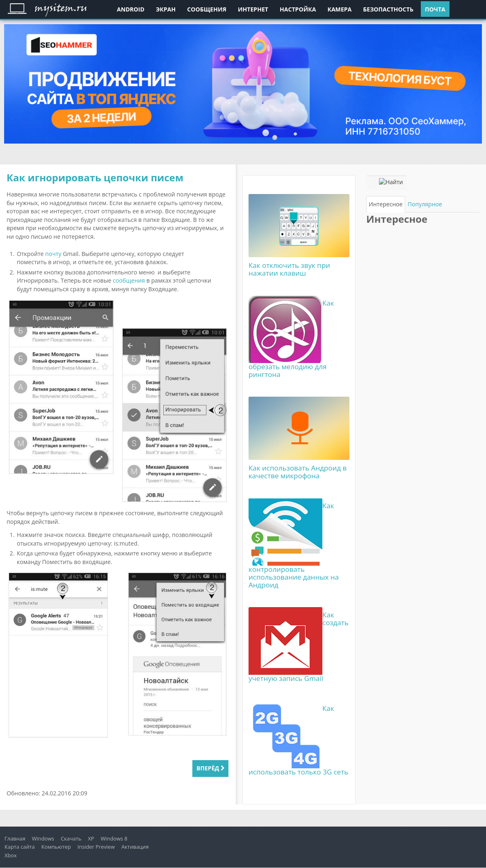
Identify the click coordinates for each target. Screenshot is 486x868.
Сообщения (207, 9)
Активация (135, 847)
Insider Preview (96, 847)
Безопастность (388, 9)
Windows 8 (114, 838)
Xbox (11, 855)
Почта (435, 9)
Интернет (253, 9)
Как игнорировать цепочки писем (95, 177)
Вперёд (210, 768)
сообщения (129, 280)
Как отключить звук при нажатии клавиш (289, 269)
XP (91, 838)
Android (131, 9)
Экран (166, 9)
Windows (43, 838)
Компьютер (56, 847)
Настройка (298, 9)
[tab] (386, 204)
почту (53, 254)
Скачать (71, 838)
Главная (15, 838)
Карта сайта (20, 847)
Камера (339, 9)
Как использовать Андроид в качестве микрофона (298, 472)
